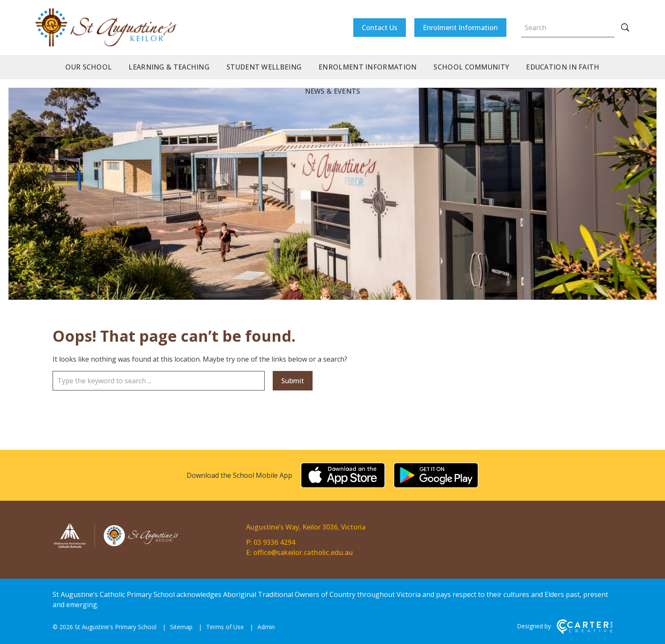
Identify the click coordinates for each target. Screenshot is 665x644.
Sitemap (181, 627)
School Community (471, 67)
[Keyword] (568, 28)
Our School (88, 67)
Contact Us (380, 28)
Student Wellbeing (264, 67)
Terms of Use (225, 627)
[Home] (116, 546)
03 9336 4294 (274, 542)
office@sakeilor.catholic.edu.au (303, 552)
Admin (266, 627)
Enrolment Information (460, 28)
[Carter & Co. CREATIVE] (585, 632)
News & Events (333, 91)
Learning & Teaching (169, 67)
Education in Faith (563, 67)
